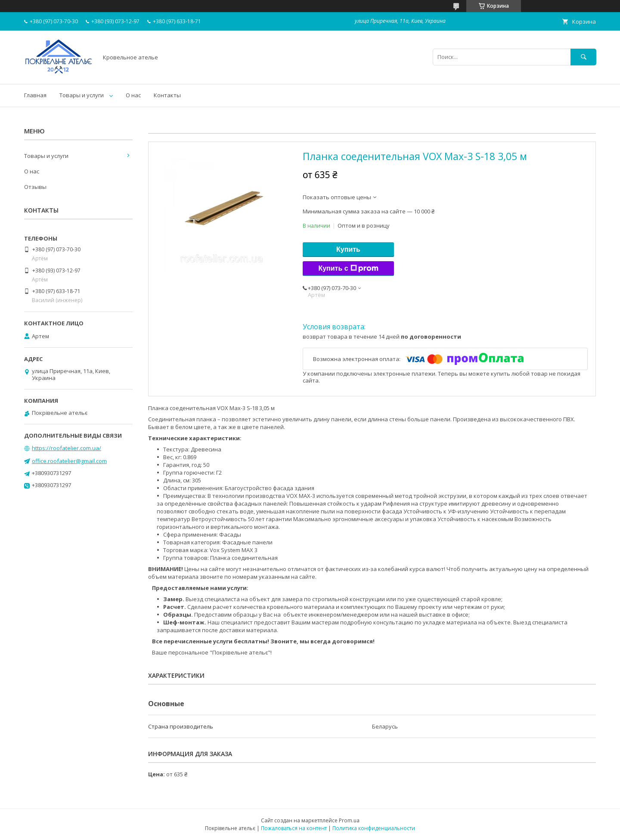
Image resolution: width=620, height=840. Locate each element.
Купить (348, 249)
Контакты (167, 95)
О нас (133, 95)
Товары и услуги (82, 95)
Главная (35, 95)
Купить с (348, 269)
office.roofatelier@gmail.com (69, 461)
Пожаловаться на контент (294, 828)
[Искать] (583, 57)
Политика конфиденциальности (374, 828)
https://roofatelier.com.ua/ (67, 448)
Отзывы (35, 187)
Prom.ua (349, 820)
